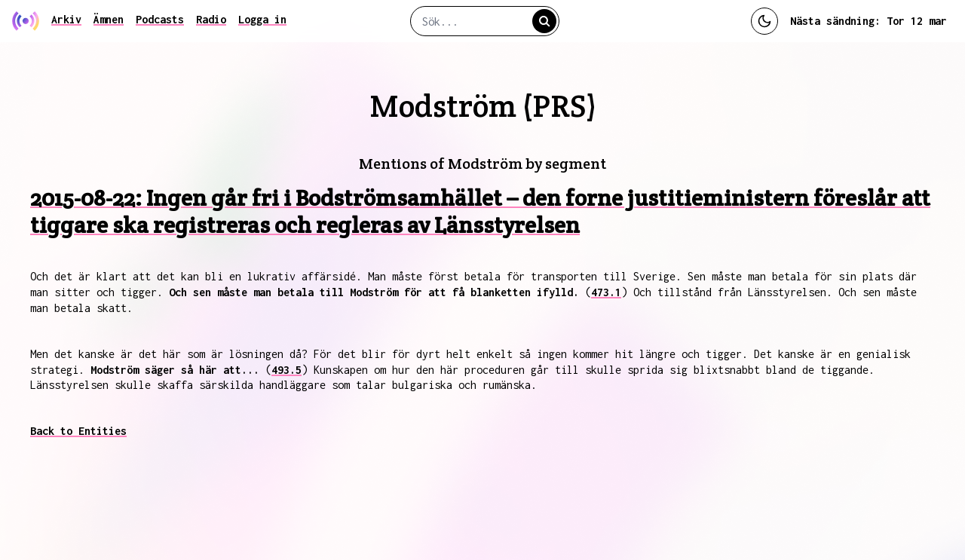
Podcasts (160, 19)
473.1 (606, 292)
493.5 (286, 370)
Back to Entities (78, 431)
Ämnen (109, 19)
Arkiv (66, 19)
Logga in (262, 19)
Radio (211, 19)
